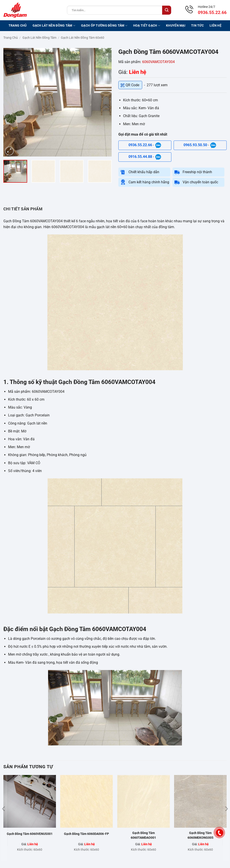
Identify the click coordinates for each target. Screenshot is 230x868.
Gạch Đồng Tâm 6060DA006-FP (86, 834)
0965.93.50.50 (196, 145)
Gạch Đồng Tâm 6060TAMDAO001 (143, 835)
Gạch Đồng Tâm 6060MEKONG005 (200, 835)
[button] (9, 151)
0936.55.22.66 (141, 145)
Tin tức (197, 26)
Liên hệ (216, 26)
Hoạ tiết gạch (147, 26)
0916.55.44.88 (141, 157)
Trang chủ (18, 26)
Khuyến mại (176, 26)
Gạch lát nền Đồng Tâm (54, 26)
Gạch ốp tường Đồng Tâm (104, 26)
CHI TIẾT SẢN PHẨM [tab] (23, 209)
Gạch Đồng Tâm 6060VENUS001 (30, 834)
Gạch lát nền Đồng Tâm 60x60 (83, 38)
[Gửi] (167, 10)
